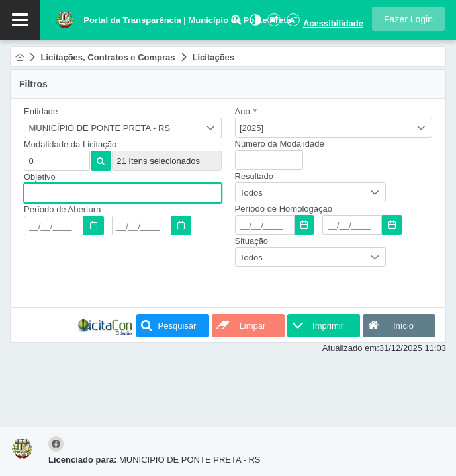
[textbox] (57, 161)
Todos (251, 193)
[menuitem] (20, 57)
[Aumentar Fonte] (273, 23)
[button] (408, 19)
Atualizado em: (351, 348)
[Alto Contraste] (254, 23)
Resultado (254, 176)
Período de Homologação (284, 209)
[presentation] (124, 274)
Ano (246, 111)
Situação (252, 241)
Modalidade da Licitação (70, 144)
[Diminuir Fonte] (292, 23)
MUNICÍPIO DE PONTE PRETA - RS (100, 128)
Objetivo (40, 177)
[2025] (251, 128)
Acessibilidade (333, 23)
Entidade (41, 111)
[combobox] (123, 128)
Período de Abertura (62, 209)
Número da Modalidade (280, 144)
